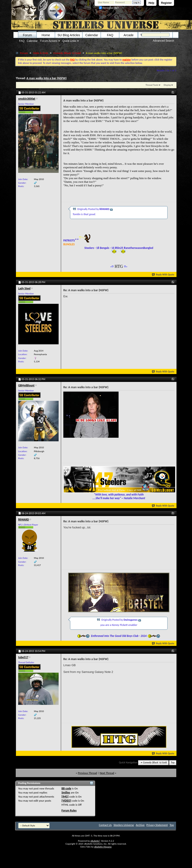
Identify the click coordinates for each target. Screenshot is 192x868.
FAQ (22, 41)
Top (173, 763)
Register (166, 3)
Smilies (66, 792)
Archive (140, 825)
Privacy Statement (157, 825)
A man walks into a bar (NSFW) (47, 78)
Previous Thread (87, 773)
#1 (173, 92)
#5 (173, 651)
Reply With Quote (163, 275)
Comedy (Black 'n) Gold (67, 53)
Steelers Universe (124, 825)
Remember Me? (109, 8)
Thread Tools (152, 85)
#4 (173, 513)
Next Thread (107, 773)
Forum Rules (69, 811)
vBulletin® (95, 841)
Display (167, 85)
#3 (173, 379)
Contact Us (105, 825)
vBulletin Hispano (103, 847)
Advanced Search (163, 41)
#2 (173, 282)
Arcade (128, 35)
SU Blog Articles (69, 35)
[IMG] (65, 797)
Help (151, 3)
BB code (66, 788)
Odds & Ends (41, 53)
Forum (27, 35)
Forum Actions (49, 41)
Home (46, 35)
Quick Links (69, 41)
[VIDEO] (66, 801)
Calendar (32, 41)
